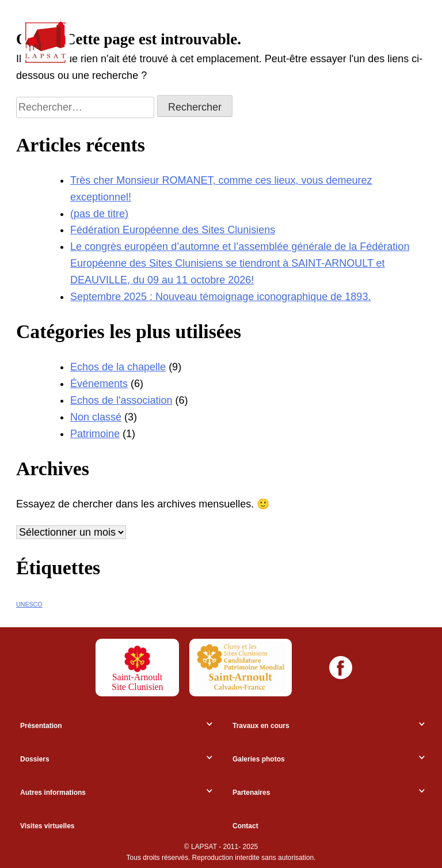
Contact (245, 826)
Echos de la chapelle (118, 367)
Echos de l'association (121, 400)
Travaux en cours (261, 726)
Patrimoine (95, 434)
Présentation (41, 726)
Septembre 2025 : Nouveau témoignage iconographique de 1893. (220, 297)
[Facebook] (341, 668)
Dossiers (35, 759)
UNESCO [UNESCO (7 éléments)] (29, 604)
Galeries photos (259, 759)
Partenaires (251, 793)
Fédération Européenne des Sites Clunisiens (173, 230)
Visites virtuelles (47, 826)
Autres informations (53, 793)
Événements (99, 384)
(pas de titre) (99, 214)
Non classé (96, 417)
